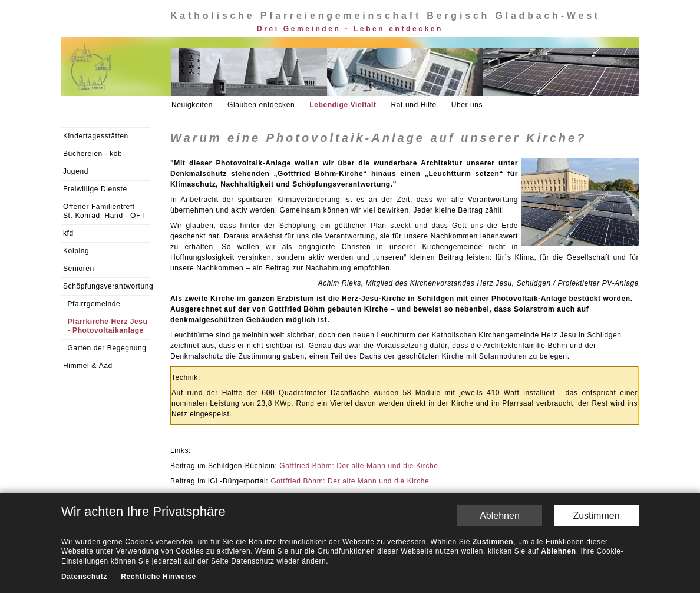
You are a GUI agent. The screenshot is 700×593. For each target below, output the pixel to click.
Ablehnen (500, 516)
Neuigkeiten (192, 105)
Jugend (76, 171)
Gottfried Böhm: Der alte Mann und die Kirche (359, 466)
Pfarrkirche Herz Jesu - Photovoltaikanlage (108, 326)
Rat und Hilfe (414, 105)
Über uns (467, 105)
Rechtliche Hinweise (158, 577)
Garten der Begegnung (107, 348)
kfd (68, 233)
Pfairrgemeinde (94, 304)
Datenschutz (84, 577)
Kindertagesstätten (96, 136)
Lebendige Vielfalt (343, 105)
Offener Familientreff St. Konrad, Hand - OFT (104, 211)
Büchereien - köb (93, 154)
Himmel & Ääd (88, 366)
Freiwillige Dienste (95, 189)
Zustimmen (596, 516)
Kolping (76, 251)
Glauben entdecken (261, 105)
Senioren (79, 269)
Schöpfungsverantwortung (106, 286)
